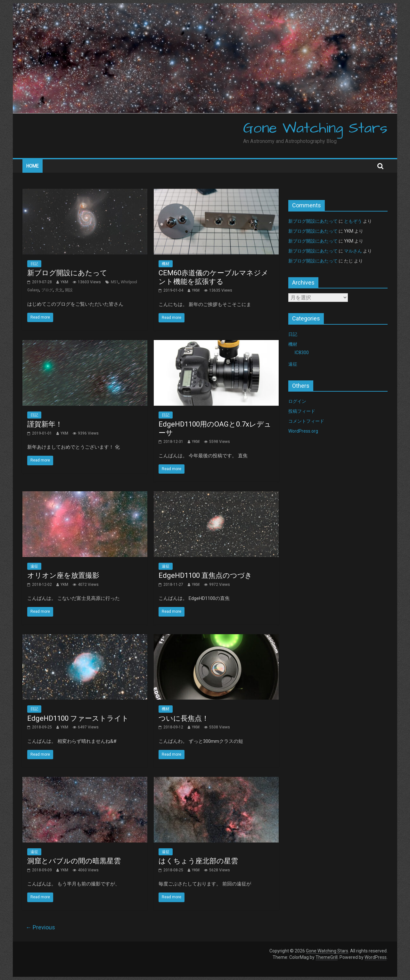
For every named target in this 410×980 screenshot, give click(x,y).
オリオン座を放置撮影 (63, 575)
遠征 (34, 566)
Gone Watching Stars (315, 129)
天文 (59, 290)
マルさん (353, 251)
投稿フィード (302, 411)
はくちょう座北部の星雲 (198, 861)
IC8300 (302, 353)
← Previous (40, 927)
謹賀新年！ (45, 424)
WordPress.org (303, 431)
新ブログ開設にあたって (67, 273)
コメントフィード (306, 421)
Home (33, 166)
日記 (34, 264)
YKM (64, 282)
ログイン (297, 401)
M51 (115, 282)
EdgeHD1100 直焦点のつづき (205, 575)
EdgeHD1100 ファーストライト (78, 718)
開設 (69, 290)
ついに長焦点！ (184, 718)
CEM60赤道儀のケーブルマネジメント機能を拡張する (213, 277)
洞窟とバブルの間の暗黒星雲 (74, 861)
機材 (166, 264)
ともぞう (353, 221)
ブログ (47, 290)
